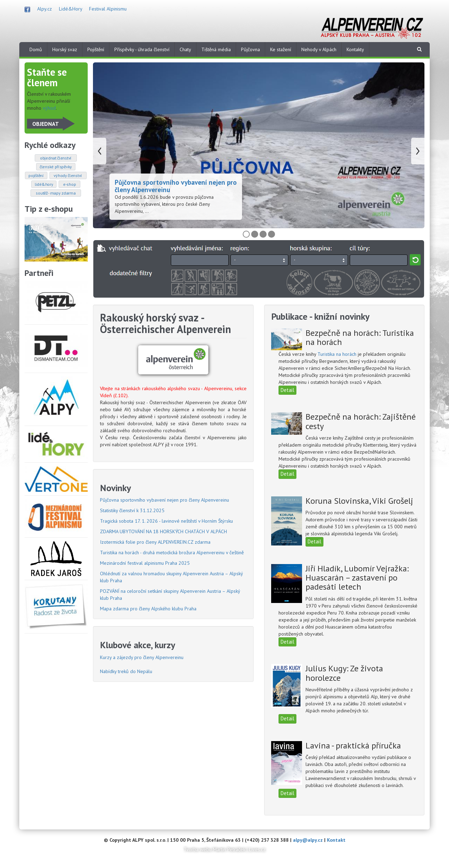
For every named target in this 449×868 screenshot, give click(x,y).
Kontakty (355, 49)
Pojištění (96, 49)
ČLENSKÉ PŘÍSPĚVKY (56, 167)
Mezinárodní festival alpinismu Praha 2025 (145, 563)
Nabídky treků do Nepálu (126, 671)
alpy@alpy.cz (308, 840)
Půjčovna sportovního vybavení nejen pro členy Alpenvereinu (176, 186)
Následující (418, 151)
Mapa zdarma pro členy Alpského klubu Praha (148, 609)
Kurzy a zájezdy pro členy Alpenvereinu (142, 657)
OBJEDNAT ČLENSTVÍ (56, 158)
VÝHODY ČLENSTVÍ (68, 175)
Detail (287, 390)
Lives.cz (257, 849)
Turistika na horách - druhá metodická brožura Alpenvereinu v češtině (172, 552)
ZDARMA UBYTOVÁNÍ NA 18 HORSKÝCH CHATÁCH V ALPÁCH (163, 531)
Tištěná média (216, 49)
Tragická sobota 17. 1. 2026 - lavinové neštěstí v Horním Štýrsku (166, 521)
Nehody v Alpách (319, 49)
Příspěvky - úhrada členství (142, 49)
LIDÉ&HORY (44, 184)
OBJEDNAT (46, 124)
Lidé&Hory (71, 9)
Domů (36, 49)
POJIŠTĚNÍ (36, 175)
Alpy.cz (45, 9)
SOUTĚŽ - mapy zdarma (56, 193)
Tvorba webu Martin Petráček (215, 849)
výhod (49, 108)
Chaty (185, 49)
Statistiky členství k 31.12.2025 (132, 510)
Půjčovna (250, 49)
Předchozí (100, 151)
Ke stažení (281, 49)
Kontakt (336, 840)
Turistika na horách (338, 354)
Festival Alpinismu (108, 9)
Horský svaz (65, 49)
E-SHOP (69, 184)
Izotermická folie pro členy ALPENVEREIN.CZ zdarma (155, 542)
